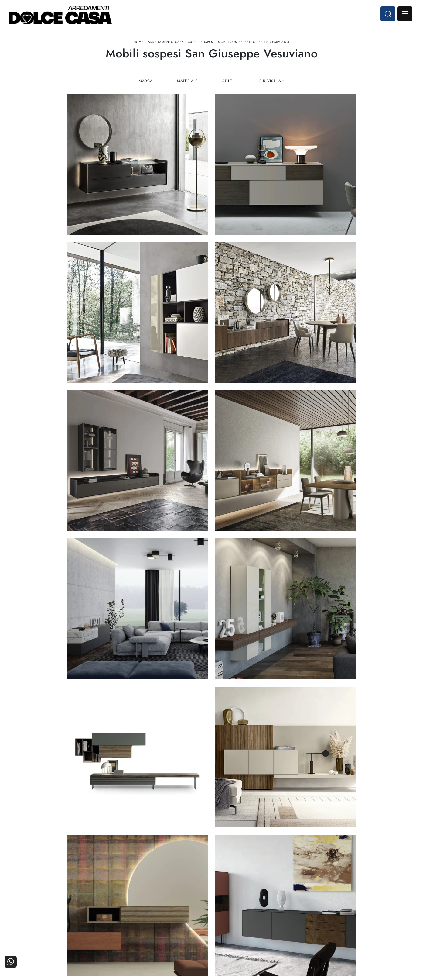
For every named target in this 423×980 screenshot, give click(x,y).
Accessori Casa (251, 905)
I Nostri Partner (309, 905)
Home (139, 44)
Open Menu (404, 15)
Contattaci (372, 897)
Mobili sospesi (201, 44)
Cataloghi (372, 905)
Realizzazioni (368, 914)
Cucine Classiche (191, 905)
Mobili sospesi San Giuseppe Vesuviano (254, 44)
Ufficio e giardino (249, 914)
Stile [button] (228, 84)
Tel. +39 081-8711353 (62, 912)
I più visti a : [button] (271, 84)
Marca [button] (145, 84)
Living (202, 914)
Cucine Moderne (192, 897)
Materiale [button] (188, 84)
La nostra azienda (307, 897)
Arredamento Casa (166, 44)
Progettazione (310, 914)
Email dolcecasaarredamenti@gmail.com (79, 918)
